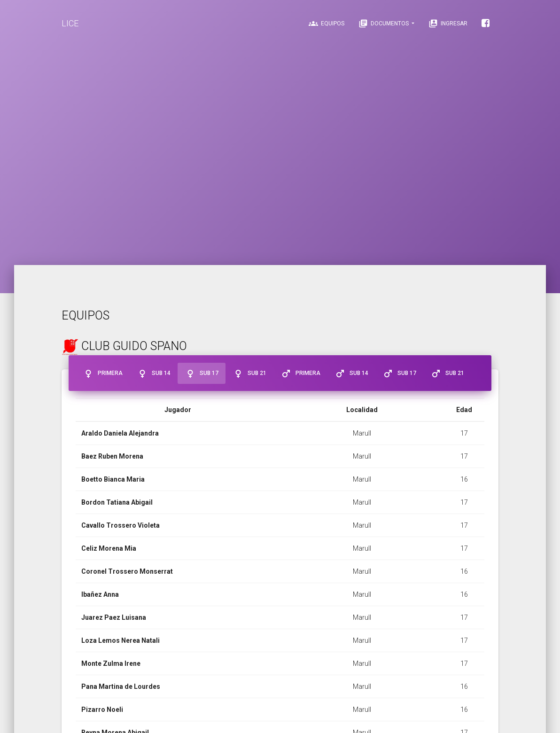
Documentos (384, 23)
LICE (70, 23)
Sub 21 (249, 374)
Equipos (327, 23)
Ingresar (448, 23)
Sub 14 (154, 374)
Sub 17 (202, 374)
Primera (103, 374)
